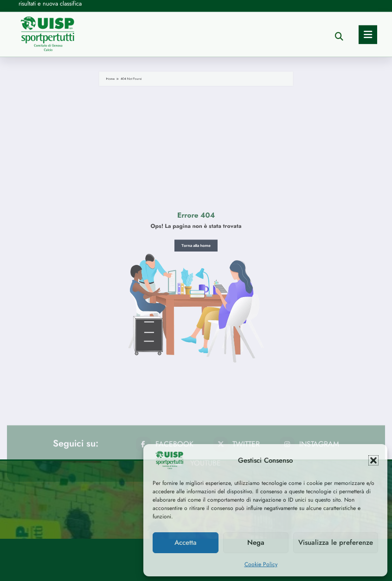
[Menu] (368, 11)
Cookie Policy (261, 564)
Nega (256, 542)
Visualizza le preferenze (336, 542)
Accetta (186, 542)
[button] (373, 460)
